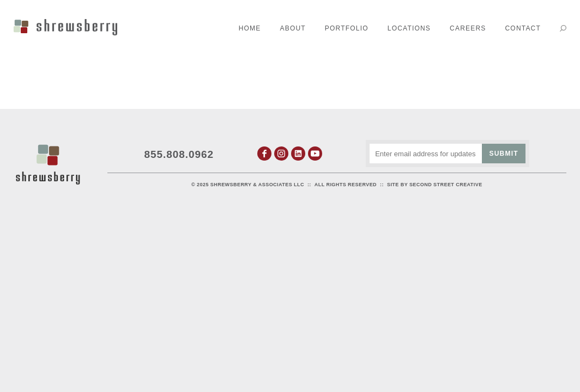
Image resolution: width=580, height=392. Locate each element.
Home (250, 28)
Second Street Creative (446, 185)
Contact (523, 28)
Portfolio (347, 28)
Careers (468, 28)
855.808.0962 (179, 154)
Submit (504, 154)
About (293, 28)
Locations (409, 28)
